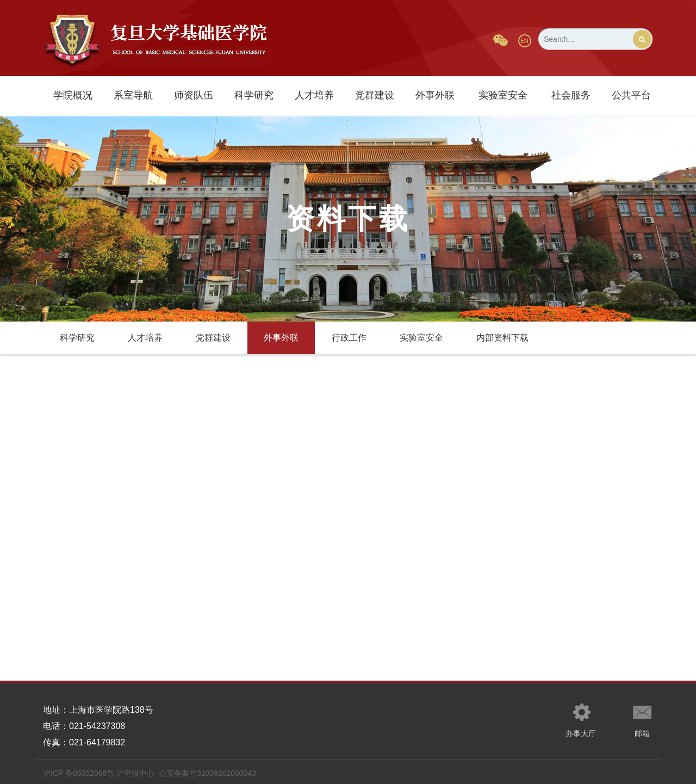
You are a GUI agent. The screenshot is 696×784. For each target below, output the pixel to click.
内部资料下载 (502, 338)
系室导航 (133, 95)
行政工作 (349, 338)
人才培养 (314, 95)
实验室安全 (503, 95)
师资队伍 (194, 95)
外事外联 (435, 95)
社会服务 (571, 95)
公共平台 (631, 95)
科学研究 (254, 95)
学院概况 (73, 95)
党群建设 (375, 95)
